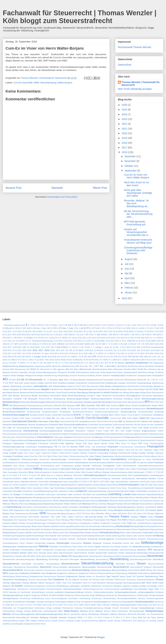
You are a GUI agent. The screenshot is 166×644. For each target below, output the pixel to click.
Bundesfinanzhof (155, 409)
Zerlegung (70, 621)
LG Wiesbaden (28, 494)
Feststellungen (31, 447)
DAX (77, 422)
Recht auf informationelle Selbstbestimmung (98, 526)
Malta (5, 498)
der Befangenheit (129, 422)
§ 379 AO (117, 328)
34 (80, 357)
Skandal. (125, 547)
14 (120, 341)
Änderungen (95, 372)
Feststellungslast (46, 447)
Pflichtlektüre (88, 520)
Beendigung (82, 392)
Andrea (120, 372)
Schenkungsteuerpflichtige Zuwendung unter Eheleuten (138, 250)
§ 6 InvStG (140, 328)
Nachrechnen (27, 507)
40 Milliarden (78, 360)
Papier (151, 517)
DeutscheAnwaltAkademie (76, 424)
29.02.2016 (7, 357)
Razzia (46, 526)
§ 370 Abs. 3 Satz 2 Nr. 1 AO (70, 328)
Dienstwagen (50, 428)
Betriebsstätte (25, 402)
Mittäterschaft (76, 504)
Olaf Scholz (122, 514)
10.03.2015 (91, 338)
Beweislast (107, 402)
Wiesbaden (105, 614)
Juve (42, 485)
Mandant (11, 498)
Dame (130, 418)
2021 (125, 129)
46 (87, 360)
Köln (17, 488)
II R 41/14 (31, 475)
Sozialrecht (71, 550)
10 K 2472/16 (39, 338)
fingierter (121, 450)
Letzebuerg (153, 491)
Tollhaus (41, 583)
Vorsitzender (125, 608)
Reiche (29, 532)
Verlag (92, 595)
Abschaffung (122, 366)
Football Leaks (16, 453)
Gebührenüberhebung (123, 456)
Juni (127, 269)
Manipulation (56, 498)
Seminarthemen (65, 547)
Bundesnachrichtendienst (83, 412)
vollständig (115, 605)
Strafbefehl (35, 573)
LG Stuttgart (15, 494)
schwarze (51, 543)
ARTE (11, 383)
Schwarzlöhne (76, 543)
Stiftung (149, 570)
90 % (98, 363)
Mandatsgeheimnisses (42, 498)
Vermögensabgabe (156, 595)
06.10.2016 (118, 332)
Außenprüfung (158, 383)
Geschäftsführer (119, 459)
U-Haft (93, 583)
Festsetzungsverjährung (13, 447)
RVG (47, 536)
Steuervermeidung (81, 570)
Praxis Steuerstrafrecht (154, 520)
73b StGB (47, 363)
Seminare (54, 546)
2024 (125, 114)
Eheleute (137, 431)
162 (93, 344)
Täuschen (32, 580)
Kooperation (7, 491)
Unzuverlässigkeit (140, 589)
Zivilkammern (127, 621)
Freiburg (113, 453)
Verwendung (116, 602)
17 (107, 344)
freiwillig (134, 453)
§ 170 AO (118, 325)
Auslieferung (111, 383)
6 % (147, 360)
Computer (7, 418)
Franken (76, 453)
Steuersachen (75, 567)
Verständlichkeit (19, 602)
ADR (12, 369)
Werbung (15, 614)
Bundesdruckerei (139, 409)
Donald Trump (105, 428)
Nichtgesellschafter (99, 510)
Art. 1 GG (151, 380)
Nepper (41, 510)
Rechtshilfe (36, 530)
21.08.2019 (89, 350)
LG (159, 491)
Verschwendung (109, 598)
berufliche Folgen (94, 396)
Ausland (71, 383)
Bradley (155, 406)
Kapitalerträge (54, 485)
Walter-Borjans (65, 83)
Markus (147, 498)
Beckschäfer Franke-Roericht (57, 393)
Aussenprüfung (144, 383)
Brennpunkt (7, 409)
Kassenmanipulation (129, 485)
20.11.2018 (17, 350)
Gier (138, 463)
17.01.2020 (113, 344)
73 (38, 363)
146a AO (160, 341)
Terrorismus (131, 580)
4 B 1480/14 (12, 360)
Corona (15, 418)
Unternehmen (23, 589)
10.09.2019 (110, 338)
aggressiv (61, 369)
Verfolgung (159, 592)
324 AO (64, 357)
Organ (64, 517)
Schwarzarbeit (40, 543)
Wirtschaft (132, 614)
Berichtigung (44, 396)
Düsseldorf (69, 431)
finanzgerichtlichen (39, 450)
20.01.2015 (126, 347)
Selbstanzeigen (10, 546)
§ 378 (102, 328)
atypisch (34, 383)
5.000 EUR (134, 360)
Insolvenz (39, 478)
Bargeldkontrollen (71, 389)
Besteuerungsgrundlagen (78, 399)
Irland (65, 482)
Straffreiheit (51, 573)
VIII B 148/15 (79, 605)
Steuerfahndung (48, 83)
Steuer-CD (66, 556)
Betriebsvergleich (38, 402)
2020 (125, 133)
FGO (81, 447)
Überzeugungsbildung (132, 583)
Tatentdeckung (151, 576)
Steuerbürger (54, 559)
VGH (13, 605)
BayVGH (149, 389)
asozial (27, 383)
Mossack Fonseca (115, 504)
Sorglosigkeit (15, 550)
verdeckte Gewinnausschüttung (69, 592)
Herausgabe (13, 472)
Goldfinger (159, 462)
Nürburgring (52, 514)
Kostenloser (28, 491)
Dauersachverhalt (67, 422)
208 (71, 350)
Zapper (22, 621)
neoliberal (34, 510)
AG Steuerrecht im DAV (46, 369)
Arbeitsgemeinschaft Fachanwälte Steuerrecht (105, 380)
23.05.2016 (155, 350)
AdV (28, 369)
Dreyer (134, 428)
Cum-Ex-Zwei (115, 418)
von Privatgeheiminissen (24, 608)
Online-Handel (34, 517)
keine (156, 485)
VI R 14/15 (19, 605)
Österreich (79, 517)
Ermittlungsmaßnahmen (113, 437)
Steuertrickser (50, 570)
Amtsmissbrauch (83, 372)
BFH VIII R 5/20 (157, 402)
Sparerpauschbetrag (128, 550)
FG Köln (62, 447)
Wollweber (63, 618)
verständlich (7, 602)
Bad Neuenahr (93, 386)
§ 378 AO (109, 328)
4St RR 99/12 (94, 360)
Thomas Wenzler (30, 583)
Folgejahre (148, 450)
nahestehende (151, 507)
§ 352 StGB (26, 328)
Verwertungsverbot (144, 602)
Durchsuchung (31, 431)
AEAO (33, 369)
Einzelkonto (74, 434)
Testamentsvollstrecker (146, 580)
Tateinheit (140, 576)
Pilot (108, 520)
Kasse (103, 485)
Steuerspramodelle (104, 567)
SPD (150, 550)
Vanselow (13, 592)
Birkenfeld (58, 406)
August (129, 259)
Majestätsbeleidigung (155, 494)
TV (89, 583)
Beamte (16, 393)
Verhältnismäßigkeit (57, 595)
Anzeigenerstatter (144, 376)
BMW (98, 406)
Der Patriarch (143, 421)
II (7, 475)
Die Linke (7, 428)
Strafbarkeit (25, 573)
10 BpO (29, 338)
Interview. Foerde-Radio (39, 482)
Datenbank (7, 422)
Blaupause (71, 406)
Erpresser (147, 437)
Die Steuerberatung (21, 428)
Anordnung (82, 376)
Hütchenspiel (139, 472)
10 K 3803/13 (63, 338)
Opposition (45, 517)
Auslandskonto (82, 383)
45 (84, 360)
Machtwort (142, 494)
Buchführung (93, 409)
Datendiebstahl (19, 421)
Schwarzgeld (63, 543)
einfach (161, 431)
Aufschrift (48, 383)
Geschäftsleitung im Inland (140, 459)
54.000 (142, 360)
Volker (99, 605)
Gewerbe (55, 463)
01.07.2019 (17, 332)
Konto (119, 488)
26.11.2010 (83, 354)
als (162, 369)
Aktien (111, 369)
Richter (88, 532)
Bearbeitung (40, 393)
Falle (85, 444)
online (5, 517)
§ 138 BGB (67, 325)
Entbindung (153, 434)
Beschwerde (147, 396)
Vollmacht (106, 605)
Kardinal (96, 485)
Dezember (130, 156)
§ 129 (46, 325)
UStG (157, 589)
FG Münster (72, 447)
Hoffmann (98, 472)
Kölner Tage (49, 488)
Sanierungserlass (119, 536)
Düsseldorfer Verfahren (85, 431)
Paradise (159, 517)
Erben (13, 437)
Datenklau (33, 421)
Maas (134, 494)
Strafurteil (132, 573)
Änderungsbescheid (109, 372)
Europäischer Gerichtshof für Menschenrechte (135, 440)
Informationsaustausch (95, 475)
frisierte (27, 456)
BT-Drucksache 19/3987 (78, 409)
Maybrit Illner (25, 501)
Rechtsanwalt (123, 526)
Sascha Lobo (132, 536)
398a (141, 357)
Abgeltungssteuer (27, 366)
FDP (140, 443)
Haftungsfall (65, 469)
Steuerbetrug (42, 559)
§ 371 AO (95, 328)
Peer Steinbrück (20, 520)
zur (147, 621)
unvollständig (126, 589)
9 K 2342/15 (90, 363)
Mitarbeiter (59, 504)
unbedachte (85, 586)
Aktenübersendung (100, 369)
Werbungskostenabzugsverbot (49, 614)
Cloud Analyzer (134, 415)
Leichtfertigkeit (142, 491)
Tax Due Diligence (72, 580)
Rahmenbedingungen (23, 526)
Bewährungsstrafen (93, 402)
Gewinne (111, 462)
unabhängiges (74, 586)
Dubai (146, 428)
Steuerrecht (46, 567)
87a (78, 363)
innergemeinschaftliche (12, 479)
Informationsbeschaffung (117, 475)
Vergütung (36, 595)
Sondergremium (157, 547)
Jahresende (134, 482)
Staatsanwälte (142, 553)
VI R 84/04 (37, 605)
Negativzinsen (19, 510)
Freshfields (18, 456)
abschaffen (111, 366)
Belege (143, 393)
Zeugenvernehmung (90, 621)
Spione (50, 553)
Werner (67, 614)
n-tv (4, 507)
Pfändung (65, 520)
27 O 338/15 (98, 354)
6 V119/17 (153, 360)
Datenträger (54, 421)
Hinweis (55, 472)
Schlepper (142, 539)
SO (130, 547)
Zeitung (41, 621)
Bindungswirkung (34, 406)
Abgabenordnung (10, 366)
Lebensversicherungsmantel (118, 491)
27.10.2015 (130, 354)
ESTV (55, 440)
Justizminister (33, 485)
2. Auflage (97, 347)
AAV (151, 363)
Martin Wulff (8, 501)
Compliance (158, 415)
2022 (125, 124)
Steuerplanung (20, 567)
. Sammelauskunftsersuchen (14, 325)
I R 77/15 (156, 472)
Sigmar (98, 546)
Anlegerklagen (63, 376)
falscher (104, 444)
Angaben (6, 376)
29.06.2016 (17, 357)
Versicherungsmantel (155, 598)
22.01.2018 (122, 350)
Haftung (38, 469)
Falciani (79, 444)
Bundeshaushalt (34, 412)
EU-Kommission (91, 440)
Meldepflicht (104, 501)
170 (139, 344)
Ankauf (13, 376)
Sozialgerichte (48, 550)
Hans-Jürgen (131, 469)
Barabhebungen (34, 389)
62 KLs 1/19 (8, 363)
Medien (56, 501)
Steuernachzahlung (156, 564)
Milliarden (6, 504)
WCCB (91, 611)
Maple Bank (124, 498)
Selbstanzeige (152, 543)
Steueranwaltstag (139, 556)
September (131, 171)
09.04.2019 (36, 335)
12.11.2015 (87, 341)
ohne (115, 513)
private (64, 523)
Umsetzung (51, 586)
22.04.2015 (132, 350)
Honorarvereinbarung (119, 472)
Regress (22, 533)
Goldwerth (7, 466)
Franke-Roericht (65, 453)
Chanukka (95, 415)
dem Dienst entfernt (101, 422)
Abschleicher (133, 366)
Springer (91, 553)
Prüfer (124, 523)
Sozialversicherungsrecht (87, 550)
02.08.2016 (27, 332)
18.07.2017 (7, 347)
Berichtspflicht (55, 396)
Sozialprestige (60, 550)
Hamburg (100, 469)
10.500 (137, 338)
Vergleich (27, 595)
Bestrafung (118, 399)
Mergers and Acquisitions (143, 501)
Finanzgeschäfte (70, 450)
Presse (22, 523)
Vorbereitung (40, 608)
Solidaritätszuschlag (141, 546)
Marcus (132, 498)
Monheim (103, 504)
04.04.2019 (78, 332)
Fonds (5, 453)
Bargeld (45, 389)
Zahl (140, 617)
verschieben (73, 598)
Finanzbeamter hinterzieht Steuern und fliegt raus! (138, 241)
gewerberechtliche (67, 463)
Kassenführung (112, 485)
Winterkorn (123, 614)
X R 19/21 (88, 618)
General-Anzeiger (59, 459)
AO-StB (20, 380)
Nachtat (65, 507)
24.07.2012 (17, 354)
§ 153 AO (82, 325)
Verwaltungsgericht (102, 602)
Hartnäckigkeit (142, 469)
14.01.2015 (140, 341)
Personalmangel (40, 520)
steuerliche (131, 564)
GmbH (151, 462)
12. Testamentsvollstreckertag (41, 341)
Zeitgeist (34, 621)
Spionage (42, 553)
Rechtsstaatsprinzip (108, 530)
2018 (125, 143)
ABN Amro (80, 366)
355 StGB (88, 357)
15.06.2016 (23, 344)
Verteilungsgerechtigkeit (64, 602)
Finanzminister (84, 450)
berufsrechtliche (119, 396)
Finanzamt (113, 447)
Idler (4, 475)
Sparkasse (142, 550)
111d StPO (20, 341)
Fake (62, 443)
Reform (135, 530)
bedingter (73, 393)
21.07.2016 (78, 350)
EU (60, 440)
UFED (149, 583)
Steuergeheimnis (11, 564)
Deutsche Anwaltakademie (38, 425)
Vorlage (49, 608)
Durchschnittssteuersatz (12, 431)
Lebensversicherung (97, 491)
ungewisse (126, 586)
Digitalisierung (62, 428)
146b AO (6, 344)
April (127, 278)
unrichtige (142, 586)
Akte (72, 369)
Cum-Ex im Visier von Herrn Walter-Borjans (137, 176)
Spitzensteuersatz (66, 553)
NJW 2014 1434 (142, 510)
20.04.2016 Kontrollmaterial (152, 347)
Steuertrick (40, 570)
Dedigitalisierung (86, 422)
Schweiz (87, 543)
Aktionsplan (118, 369)
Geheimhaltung (150, 456)
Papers (143, 517)
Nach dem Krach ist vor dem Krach (137, 184)
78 (53, 363)
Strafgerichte (62, 573)
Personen (51, 520)
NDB (11, 510)
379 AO (124, 357)
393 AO (135, 356)
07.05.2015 (149, 332)
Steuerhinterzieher (70, 564)
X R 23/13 (98, 618)
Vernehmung (25, 598)
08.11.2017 (7, 335)
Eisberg (92, 434)
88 (82, 363)
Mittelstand (87, 504)
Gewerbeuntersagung (98, 463)
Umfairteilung (29, 586)
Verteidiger (31, 602)
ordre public (55, 517)
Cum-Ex (80, 418)
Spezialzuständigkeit (11, 553)
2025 (125, 110)
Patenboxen (8, 520)
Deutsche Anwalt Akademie (15, 424)
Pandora (135, 517)
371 (105, 356)
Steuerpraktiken (33, 567)
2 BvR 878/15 (61, 347)
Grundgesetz (109, 466)
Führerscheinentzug (77, 456)
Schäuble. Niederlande (77, 539)
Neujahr (68, 510)
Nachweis (112, 507)
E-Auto (99, 431)
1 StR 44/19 (135, 335)
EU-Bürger (80, 440)
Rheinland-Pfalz (77, 532)
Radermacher (8, 526)
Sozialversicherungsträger (108, 550)
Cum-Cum (70, 418)
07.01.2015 (128, 331)
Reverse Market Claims (55, 533)
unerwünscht (107, 586)
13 (93, 341)
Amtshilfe (72, 372)
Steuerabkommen (80, 556)
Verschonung (97, 598)
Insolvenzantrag (51, 479)
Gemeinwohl (44, 459)
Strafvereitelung (144, 573)
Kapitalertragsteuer (85, 485)
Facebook (7, 443)
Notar (12, 514)
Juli (127, 264)
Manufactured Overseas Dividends (105, 498)
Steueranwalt (127, 556)
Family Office (114, 444)
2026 (125, 105)
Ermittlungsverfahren (133, 437)
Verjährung (70, 595)
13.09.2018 (110, 341)
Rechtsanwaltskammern (154, 526)
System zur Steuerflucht (96, 576)
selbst (137, 543)
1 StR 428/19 (124, 335)
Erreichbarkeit (157, 437)
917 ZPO (105, 363)
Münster (136, 504)
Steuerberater (155, 556)
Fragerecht (46, 453)
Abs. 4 (103, 366)
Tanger (129, 576)
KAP (46, 485)
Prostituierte (105, 523)
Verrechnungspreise (59, 598)
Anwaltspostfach (119, 375)
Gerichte (106, 459)
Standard (19, 556)
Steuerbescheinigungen (26, 559)
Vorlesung (78, 608)
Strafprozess (84, 573)
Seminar (44, 546)
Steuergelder (26, 564)
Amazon (6, 372)
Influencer (68, 475)
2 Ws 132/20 (85, 347)
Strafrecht (93, 573)
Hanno (122, 469)
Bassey (131, 389)
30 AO (44, 356)
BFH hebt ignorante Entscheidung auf (135, 223)
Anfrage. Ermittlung (156, 372)
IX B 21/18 (82, 482)
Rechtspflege (46, 530)
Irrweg (71, 482)
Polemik (132, 520)
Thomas (159, 579)
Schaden (149, 536)
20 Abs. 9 (117, 347)
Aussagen (122, 383)
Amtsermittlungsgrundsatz (47, 372)
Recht (78, 526)
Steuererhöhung (87, 559)
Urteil (151, 589)
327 (69, 357)
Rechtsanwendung (10, 530)
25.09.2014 (64, 354)
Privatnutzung (73, 523)
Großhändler (96, 466)
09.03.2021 (26, 335)
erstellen (6, 440)
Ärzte (21, 383)
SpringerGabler (102, 553)
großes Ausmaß (82, 466)
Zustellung (7, 624)
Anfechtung (143, 372)
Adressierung (20, 369)
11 (151, 338)
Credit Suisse (25, 418)
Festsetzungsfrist (157, 444)
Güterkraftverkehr (130, 466)
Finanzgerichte (25, 450)
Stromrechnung (50, 576)
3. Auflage (36, 356)
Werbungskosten (27, 614)
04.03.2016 (68, 332)
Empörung (128, 434)
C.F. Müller (86, 415)
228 (138, 350)
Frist (40, 456)
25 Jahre (45, 354)
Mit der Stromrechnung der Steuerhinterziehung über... (138, 214)
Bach (84, 386)
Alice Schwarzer (150, 369)
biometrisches (48, 406)
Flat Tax (135, 450)
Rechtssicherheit (81, 529)
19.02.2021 (35, 347)
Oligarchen (159, 514)
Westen (84, 614)
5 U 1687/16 (114, 360)
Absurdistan (149, 366)
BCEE (156, 389)
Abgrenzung (40, 366)
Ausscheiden (132, 383)
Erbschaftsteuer (45, 437)
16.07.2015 (70, 344)
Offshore (108, 514)
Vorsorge (134, 608)
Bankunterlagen (147, 386)
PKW (119, 520)
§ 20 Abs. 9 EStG (156, 325)
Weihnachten (123, 611)
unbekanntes (96, 586)
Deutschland (93, 425)
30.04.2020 (52, 357)
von (158, 605)
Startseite (57, 188)
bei (102, 393)
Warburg (84, 611)
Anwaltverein (132, 376)
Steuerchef (64, 559)
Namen (6, 510)
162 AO (98, 344)
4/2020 (63, 360)
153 (30, 344)
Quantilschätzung (144, 523)
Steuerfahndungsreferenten (141, 559)
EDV (112, 431)
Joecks (153, 482)
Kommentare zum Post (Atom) (62, 197)
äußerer (6, 386)
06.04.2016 (98, 332)
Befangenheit (94, 392)
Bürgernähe (57, 415)
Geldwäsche (14, 459)
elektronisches (117, 434)
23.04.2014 (145, 350)
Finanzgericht (155, 446)
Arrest (140, 380)
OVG (106, 517)
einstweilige (44, 434)
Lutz (94, 494)
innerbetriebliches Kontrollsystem (148, 475)
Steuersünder (29, 570)
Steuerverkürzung (64, 570)
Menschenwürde (125, 501)
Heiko (5, 472)
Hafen (20, 469)
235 (162, 350)
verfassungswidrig (146, 592)
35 (82, 357)
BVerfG (77, 415)
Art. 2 (158, 380)
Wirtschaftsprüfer (23, 618)
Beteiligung (128, 399)
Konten (113, 488)
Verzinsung (159, 602)
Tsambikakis (77, 583)
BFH (147, 402)
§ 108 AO (40, 325)
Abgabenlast (158, 363)
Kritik (55, 491)
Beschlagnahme (133, 396)
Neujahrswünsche (79, 510)
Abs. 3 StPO (94, 366)
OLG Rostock (149, 514)
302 (59, 357)
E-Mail (106, 431)
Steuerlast (120, 564)
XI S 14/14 (126, 618)
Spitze (56, 553)
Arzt (16, 383)
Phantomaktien (100, 520)
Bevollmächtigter (60, 402)
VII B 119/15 (58, 605)
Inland (130, 475)
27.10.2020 (139, 354)
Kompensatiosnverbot (76, 488)
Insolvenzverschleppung (101, 479)
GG (134, 462)
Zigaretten (102, 621)
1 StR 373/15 (101, 334)
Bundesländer (65, 412)
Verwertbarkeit (128, 602)
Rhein (67, 533)
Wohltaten (35, 618)
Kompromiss (92, 488)
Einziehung (84, 434)
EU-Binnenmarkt (68, 440)
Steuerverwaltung (119, 570)
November (130, 161)
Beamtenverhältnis (27, 393)
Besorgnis (33, 399)
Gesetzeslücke (24, 463)
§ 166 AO (97, 325)
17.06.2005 (123, 344)
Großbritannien (68, 466)
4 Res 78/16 (49, 360)
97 (113, 363)
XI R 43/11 (115, 618)
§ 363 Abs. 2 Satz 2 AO (41, 328)
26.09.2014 (73, 354)
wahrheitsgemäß (50, 611)
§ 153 (75, 325)
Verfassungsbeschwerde (126, 592)
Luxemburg (114, 494)
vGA (8, 605)
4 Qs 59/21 (39, 360)
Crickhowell (36, 418)
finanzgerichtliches (55, 450)
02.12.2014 (38, 331)
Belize (149, 393)
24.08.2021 (36, 354)
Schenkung (92, 539)
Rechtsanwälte (137, 526)
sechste (126, 543)
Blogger (101, 637)
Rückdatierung (8, 536)
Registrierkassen (10, 532)
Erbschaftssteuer (30, 437)
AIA (67, 369)
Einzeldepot (64, 434)
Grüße (119, 466)
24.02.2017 (7, 354)
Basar (125, 389)
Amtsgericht (63, 372)
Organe (71, 517)
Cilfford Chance (120, 415)
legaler (132, 491)
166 (104, 344)
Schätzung (158, 536)
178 (143, 344)
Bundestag (159, 412)
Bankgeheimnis (119, 386)
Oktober (129, 166)
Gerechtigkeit (94, 459)
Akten (76, 369)
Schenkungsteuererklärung (126, 539)
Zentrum (62, 621)
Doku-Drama (79, 428)
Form (26, 453)
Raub (34, 526)
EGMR (129, 431)
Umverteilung (62, 586)
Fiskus (128, 450)
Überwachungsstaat (114, 583)
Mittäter (67, 504)
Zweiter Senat (40, 624)
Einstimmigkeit (33, 434)
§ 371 (87, 328)
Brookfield (48, 409)
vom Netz (152, 605)
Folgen (156, 450)
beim (121, 393)
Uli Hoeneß (17, 586)
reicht (34, 533)
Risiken (123, 533)
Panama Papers (119, 517)
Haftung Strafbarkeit (51, 469)
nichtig (110, 510)
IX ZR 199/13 (104, 482)
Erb (4, 437)
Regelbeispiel (144, 530)
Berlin (65, 396)
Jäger (113, 482)
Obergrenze (71, 514)
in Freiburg (58, 475)
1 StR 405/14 (113, 335)
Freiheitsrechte (124, 453)
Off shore (86, 514)
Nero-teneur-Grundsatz (55, 510)
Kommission (60, 488)
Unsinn (161, 586)
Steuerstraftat (158, 567)
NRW (36, 83)
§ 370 (54, 328)
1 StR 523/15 (157, 335)
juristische (23, 485)
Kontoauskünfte (148, 488)
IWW (76, 482)
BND (103, 405)
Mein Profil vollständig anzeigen (135, 89)
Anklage (20, 375)
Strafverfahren (157, 573)
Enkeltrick (144, 434)
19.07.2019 (45, 347)
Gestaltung (47, 463)
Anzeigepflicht (158, 376)
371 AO (110, 357)
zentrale (54, 621)
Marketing (140, 498)
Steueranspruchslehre (112, 556)
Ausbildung (62, 383)
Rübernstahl (159, 533)
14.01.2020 (151, 341)
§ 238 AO (17, 328)
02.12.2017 (48, 332)
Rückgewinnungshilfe (23, 536)
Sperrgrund (158, 550)
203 (67, 350)
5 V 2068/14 (124, 360)
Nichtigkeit (118, 510)
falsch (91, 444)
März (128, 283)
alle (159, 369)
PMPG (125, 520)
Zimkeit (110, 621)
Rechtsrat (69, 530)
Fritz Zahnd (47, 456)
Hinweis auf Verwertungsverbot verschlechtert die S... (137, 232)
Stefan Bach (41, 556)
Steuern (141, 563)
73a (41, 363)
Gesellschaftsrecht (10, 463)
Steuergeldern (39, 564)
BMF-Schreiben (88, 405)
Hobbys (62, 472)
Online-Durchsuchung (18, 517)
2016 (125, 152)
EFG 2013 (120, 431)
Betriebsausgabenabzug (153, 399)
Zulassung (141, 621)
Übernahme (101, 583)
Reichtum (41, 533)
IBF (162, 472)
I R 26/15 (148, 472)
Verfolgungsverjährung (13, 595)
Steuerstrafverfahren (13, 570)
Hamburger (109, 469)
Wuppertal (72, 618)
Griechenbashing (47, 466)
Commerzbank (146, 415)
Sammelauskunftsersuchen (94, 536)
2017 (125, 148)
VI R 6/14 (28, 605)
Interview (25, 481)
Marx (16, 501)
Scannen (141, 536)
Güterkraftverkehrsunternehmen (151, 466)
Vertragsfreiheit (87, 602)
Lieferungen (50, 494)
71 (28, 363)
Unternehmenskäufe (54, 589)
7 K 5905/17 (22, 363)
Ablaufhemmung (68, 366)
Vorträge (27, 611)
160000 (87, 344)
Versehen (142, 598)
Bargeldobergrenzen (88, 389)
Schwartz (29, 543)
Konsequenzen (103, 488)
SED (132, 543)
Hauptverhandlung (156, 469)
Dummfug (154, 428)
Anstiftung (91, 376)
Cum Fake (60, 418)
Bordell (135, 406)
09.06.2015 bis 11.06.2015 (52, 335)
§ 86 (162, 328)
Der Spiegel (155, 421)
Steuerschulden (89, 567)
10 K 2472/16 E (51, 338)
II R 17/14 (22, 475)
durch (161, 428)
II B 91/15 (13, 475)
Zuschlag (153, 621)
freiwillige (142, 453)
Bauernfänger (140, 389)
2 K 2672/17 (73, 347)
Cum (43, 418)
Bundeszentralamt (37, 415)
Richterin (95, 533)
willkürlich (114, 614)
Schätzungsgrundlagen (49, 539)
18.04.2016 (159, 344)
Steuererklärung (102, 559)
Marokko (154, 498)
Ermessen (87, 437)
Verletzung (100, 595)
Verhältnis (44, 595)
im (52, 475)
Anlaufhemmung (50, 376)
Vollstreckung (143, 605)
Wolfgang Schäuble (49, 617)
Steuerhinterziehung (97, 563)
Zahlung (160, 618)
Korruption (18, 491)
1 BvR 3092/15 (69, 335)
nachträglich (73, 507)
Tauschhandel (42, 580)
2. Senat (106, 347)
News (89, 510)
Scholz (22, 543)
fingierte (113, 450)
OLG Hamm (137, 514)
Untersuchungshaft (112, 589)
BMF (78, 405)
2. (92, 347)
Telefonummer (120, 580)
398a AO (147, 357)
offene (93, 514)
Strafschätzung (122, 573)
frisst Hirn (34, 456)
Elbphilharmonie (103, 434)
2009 (24, 350)
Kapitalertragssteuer (68, 485)
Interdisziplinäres (128, 479)
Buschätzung (68, 415)
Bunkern (49, 415)
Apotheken (54, 380)
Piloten (113, 520)
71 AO (33, 363)
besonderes (158, 396)
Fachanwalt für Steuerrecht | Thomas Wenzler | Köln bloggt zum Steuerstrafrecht (80, 17)
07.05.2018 (159, 332)
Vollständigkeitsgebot (128, 605)
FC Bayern (132, 444)
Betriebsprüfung (11, 402)
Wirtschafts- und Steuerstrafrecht (150, 614)
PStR (129, 523)
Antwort (99, 376)
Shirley (80, 547)
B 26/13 (78, 386)
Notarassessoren (22, 514)
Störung (160, 570)
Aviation (71, 386)
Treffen (58, 583)
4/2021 (69, 360)
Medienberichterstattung (70, 501)
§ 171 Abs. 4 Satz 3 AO (132, 325)
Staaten (122, 553)
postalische (140, 520)
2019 (125, 138)
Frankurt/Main (103, 453)
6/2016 (161, 360)
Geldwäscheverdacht (30, 459)
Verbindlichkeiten (38, 592)
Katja (142, 485)
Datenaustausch (157, 418)
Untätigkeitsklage (9, 589)
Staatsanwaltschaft (156, 553)
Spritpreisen (113, 553)
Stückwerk (61, 576)
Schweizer (97, 543)
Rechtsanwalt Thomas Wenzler (135, 47)
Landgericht (81, 491)
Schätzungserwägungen (30, 539)
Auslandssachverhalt (96, 383)
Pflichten (79, 520)
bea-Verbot (8, 392)
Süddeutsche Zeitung (75, 576)
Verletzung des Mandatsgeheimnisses (121, 595)
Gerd (84, 459)
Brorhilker (57, 409)
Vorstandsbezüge (147, 608)
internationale (8, 482)
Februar (129, 288)
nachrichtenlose (55, 507)
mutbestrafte (158, 504)
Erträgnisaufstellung (18, 440)
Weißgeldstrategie (154, 611)
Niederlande (129, 510)
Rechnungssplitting (67, 526)
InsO (31, 478)
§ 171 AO (145, 325)
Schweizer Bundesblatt (112, 543)
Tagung (122, 576)
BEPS (5, 396)
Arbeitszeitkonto (130, 380)
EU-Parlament (104, 440)
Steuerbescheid (9, 559)
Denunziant (114, 422)
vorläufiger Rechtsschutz (63, 608)
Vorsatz (108, 608)
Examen (160, 440)
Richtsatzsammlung (109, 532)
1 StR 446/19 (145, 335)
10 (24, 338)
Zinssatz (117, 621)
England (136, 434)
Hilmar (31, 472)
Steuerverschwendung (101, 570)
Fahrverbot (54, 444)
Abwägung (159, 366)
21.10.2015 (108, 350)
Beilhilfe (115, 392)
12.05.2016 (67, 341)
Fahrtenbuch (43, 444)
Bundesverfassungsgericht (16, 415)
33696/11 (75, 357)
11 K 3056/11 (158, 338)
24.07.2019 (27, 354)
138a (117, 341)
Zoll (134, 621)
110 (14, 341)
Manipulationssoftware (71, 498)
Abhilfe (48, 366)
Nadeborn (140, 507)
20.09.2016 (7, 350)
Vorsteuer (160, 608)
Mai (127, 273)
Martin (161, 498)
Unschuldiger (152, 586)
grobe (58, 466)
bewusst (141, 402)
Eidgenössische (149, 431)
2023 (125, 119)
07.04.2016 (139, 332)
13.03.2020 (99, 341)
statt (25, 556)
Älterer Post (100, 188)
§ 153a (90, 325)
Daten (135, 418)
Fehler (146, 444)
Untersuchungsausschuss (93, 589)
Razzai (40, 526)
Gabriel (98, 456)
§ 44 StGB (126, 328)
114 (27, 341)
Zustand (160, 621)
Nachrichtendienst (41, 507)
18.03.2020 (149, 344)
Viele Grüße (47, 605)
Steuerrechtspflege (60, 567)
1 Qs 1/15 (79, 335)
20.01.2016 (136, 347)
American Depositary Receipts (23, 372)
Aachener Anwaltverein (137, 363)
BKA (64, 406)
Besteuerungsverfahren (102, 399)
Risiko (129, 533)
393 (130, 356)
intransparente (56, 481)
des (162, 422)
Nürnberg (61, 513)
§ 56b (133, 328)
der (120, 421)
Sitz (112, 547)
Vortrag (20, 611)
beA (161, 389)
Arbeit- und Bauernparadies (75, 380)
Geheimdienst (138, 456)
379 (119, 357)
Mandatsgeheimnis (24, 497)
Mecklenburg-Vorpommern (42, 501)
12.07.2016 (77, 341)
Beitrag (126, 393)
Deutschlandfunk (105, 425)
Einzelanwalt (54, 434)
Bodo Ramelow (112, 406)
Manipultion (85, 498)
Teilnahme (110, 580)
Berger (35, 396)
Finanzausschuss (126, 447)
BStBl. (64, 409)
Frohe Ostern (63, 456)
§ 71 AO (149, 328)
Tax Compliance (56, 579)
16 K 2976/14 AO (44, 344)
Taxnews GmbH (99, 580)
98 (116, 363)
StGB (143, 570)
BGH (6, 405)
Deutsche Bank (57, 424)
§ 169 (103, 325)
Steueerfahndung (54, 556)
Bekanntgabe (135, 393)
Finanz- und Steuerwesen (96, 447)
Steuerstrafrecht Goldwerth (141, 567)
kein (151, 485)
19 (28, 347)
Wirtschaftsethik (9, 618)
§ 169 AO (110, 325)
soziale (38, 550)
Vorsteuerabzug (9, 611)
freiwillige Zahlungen (155, 453)
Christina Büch (107, 415)
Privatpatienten (85, 523)
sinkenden (106, 547)
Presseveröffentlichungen (36, 523)
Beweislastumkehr (120, 402)
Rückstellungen (38, 536)
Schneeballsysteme (10, 543)
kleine (12, 488)
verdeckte (50, 592)
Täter (161, 576)
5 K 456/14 (104, 360)
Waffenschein (37, 611)
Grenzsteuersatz (33, 466)
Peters (58, 520)
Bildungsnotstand (20, 406)
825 (71, 363)
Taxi (90, 580)
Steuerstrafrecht (121, 567)
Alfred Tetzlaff (137, 369)
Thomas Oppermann (12, 583)
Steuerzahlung (134, 570)
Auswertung (16, 386)
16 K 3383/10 (58, 344)
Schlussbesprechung (155, 539)
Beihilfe (107, 392)
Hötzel (130, 472)
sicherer (91, 547)
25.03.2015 (54, 354)
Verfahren (88, 592)
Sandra (109, 536)
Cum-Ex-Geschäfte (23, 83)
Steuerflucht (158, 559)
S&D (59, 536)
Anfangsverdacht (131, 372)
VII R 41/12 (68, 605)
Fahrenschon (19, 443)
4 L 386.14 (30, 360)
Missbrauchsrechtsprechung (42, 504)
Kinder (161, 485)
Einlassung (22, 434)
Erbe (8, 437)
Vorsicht (115, 608)
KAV (147, 485)
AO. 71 (46, 380)
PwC (135, 523)
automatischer (41, 386)
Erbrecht (19, 437)
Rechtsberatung (24, 530)
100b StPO (145, 338)
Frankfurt (84, 453)
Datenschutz (125, 65)
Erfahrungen (59, 437)
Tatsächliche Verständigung (15, 579)
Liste (70, 494)
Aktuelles (127, 369)
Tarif (134, 576)
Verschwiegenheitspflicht (127, 598)
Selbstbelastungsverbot (28, 546)
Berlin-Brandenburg (77, 396)
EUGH (114, 440)
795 (56, 363)
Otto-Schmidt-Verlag (94, 517)
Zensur (48, 621)
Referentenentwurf (124, 530)
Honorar (106, 472)
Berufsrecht (107, 396)
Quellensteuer (158, 523)
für (87, 456)
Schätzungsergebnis (11, 539)
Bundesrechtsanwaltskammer (107, 412)
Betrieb (137, 399)
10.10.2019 (120, 338)
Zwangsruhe (29, 624)
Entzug (161, 434)
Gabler (92, 456)
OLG (130, 513)
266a (91, 354)
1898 (24, 347)
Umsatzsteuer (40, 586)
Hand (116, 469)
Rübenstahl (148, 532)
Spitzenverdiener (80, 553)
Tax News (84, 580)
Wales (60, 611)
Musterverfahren (146, 504)
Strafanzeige (14, 573)
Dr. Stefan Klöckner (121, 428)
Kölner (23, 488)
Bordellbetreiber (145, 406)
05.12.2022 (88, 332)
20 (111, 347)
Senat (75, 547)
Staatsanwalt (131, 553)
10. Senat (73, 338)
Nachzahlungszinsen (126, 507)
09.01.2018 (17, 335)
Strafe (43, 573)
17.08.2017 (132, 344)
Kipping (6, 488)
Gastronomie (108, 456)
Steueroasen (8, 567)
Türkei (85, 583)
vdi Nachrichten (24, 592)
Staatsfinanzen (9, 556)
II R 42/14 (41, 475)
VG (4, 605)
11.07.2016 (7, 341)
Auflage (41, 383)
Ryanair (53, 536)
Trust (69, 583)
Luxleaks (127, 494)
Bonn (122, 405)
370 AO (100, 357)
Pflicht (72, 520)
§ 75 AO (156, 328)
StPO (5, 573)
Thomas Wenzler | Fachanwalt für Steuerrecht (140, 84)
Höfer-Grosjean (87, 472)
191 (52, 347)
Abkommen (56, 366)
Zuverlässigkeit (17, 624)
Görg (15, 466)
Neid (27, 510)
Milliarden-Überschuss (20, 504)
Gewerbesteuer (81, 462)
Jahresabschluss (122, 482)
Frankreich (92, 453)
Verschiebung (85, 598)
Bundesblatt (126, 409)
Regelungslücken (156, 530)
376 (116, 356)
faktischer (70, 443)
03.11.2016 (58, 332)
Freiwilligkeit (8, 456)
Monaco (95, 504)
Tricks (64, 583)
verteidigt (40, 602)
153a (34, 344)
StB (28, 556)
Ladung (72, 491)
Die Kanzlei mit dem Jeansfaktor (150, 425)
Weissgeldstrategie (137, 611)
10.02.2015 (82, 338)
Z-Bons (134, 618)
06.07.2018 (108, 332)
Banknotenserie (133, 386)
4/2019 (57, 360)
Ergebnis (68, 437)
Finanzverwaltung (100, 450)
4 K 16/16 (22, 360)
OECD (79, 514)
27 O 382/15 (109, 354)
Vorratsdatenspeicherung (93, 608)
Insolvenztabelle (66, 478)
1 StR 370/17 (89, 335)
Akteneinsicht (85, 369)
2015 (125, 298)
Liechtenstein (40, 494)
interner (17, 482)
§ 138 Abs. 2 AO (56, 325)
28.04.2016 (159, 354)
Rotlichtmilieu (137, 533)
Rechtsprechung (58, 530)
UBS (143, 583)
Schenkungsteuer (106, 539)
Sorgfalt (6, 550)
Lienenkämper (61, 494)
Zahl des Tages (149, 618)
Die (136, 425)
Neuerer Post (13, 188)
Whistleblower (94, 614)
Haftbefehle (28, 469)
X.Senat (106, 618)
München (128, 504)
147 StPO (14, 344)
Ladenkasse (63, 491)
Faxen (124, 444)
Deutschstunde (119, 425)
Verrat (48, 598)
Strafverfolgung (9, 576)
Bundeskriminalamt (50, 412)
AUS (55, 383)
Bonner (128, 406)
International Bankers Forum (150, 478)
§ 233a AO (7, 328)
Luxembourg (101, 494)
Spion (36, 553)
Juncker (16, 485)
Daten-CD (144, 418)
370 (94, 356)
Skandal (117, 547)
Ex (155, 440)
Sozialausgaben (27, 550)
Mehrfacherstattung (90, 501)
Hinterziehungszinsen (43, 472)
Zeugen (78, 621)
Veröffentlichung (38, 598)
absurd (141, 366)
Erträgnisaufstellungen (36, 440)
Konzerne (159, 488)
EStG (49, 440)
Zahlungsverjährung (11, 621)
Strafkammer (73, 573)
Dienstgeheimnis (37, 428)
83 (75, 363)
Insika (25, 478)
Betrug (50, 402)
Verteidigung (49, 602)
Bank (102, 386)
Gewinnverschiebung (124, 463)
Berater (16, 396)
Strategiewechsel (36, 576)
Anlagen (40, 376)
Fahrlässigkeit (31, 444)
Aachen (121, 363)
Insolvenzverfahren (82, 479)
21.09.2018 (98, 350)
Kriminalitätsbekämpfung (43, 491)
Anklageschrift (30, 376)
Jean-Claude (145, 482)
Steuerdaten (74, 559)
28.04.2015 (149, 354)
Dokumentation (92, 428)
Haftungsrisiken (78, 469)
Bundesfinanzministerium (14, 412)
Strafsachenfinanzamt (106, 573)
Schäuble (63, 539)
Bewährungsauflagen (75, 402)
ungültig (134, 586)
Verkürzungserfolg (82, 595)
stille (155, 570)
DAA (124, 418)
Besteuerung (59, 399)
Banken (108, 386)
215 (115, 350)
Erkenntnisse (78, 437)
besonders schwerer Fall (15, 399)
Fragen (38, 453)
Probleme (96, 523)
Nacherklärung (14, 507)
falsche (97, 444)
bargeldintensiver (57, 389)
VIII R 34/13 (90, 605)
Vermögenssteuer (11, 598)
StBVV (33, 556)
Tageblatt (115, 576)
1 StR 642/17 (17, 338)
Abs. (86, 366)
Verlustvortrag (142, 595)
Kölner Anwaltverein (35, 488)
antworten (107, 376)
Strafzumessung (22, 576)
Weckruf (107, 611)
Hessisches (23, 472)
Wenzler (7, 614)
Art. (145, 380)
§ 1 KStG (32, 325)
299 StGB (26, 357)
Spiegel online (26, 553)
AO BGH (12, 380)
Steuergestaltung (53, 564)
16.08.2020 (79, 344)
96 (110, 363)
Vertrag (77, 602)
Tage (108, 576)
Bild (11, 406)
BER (10, 396)
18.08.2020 (17, 347)
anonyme (73, 376)
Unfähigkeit (117, 586)
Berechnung (26, 396)
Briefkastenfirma (21, 409)
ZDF (28, 621)
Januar (129, 292)
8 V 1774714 (64, 363)
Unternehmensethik (37, 589)
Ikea (49, 475)
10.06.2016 (101, 338)
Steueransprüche (96, 556)
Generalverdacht (75, 459)
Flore (141, 450)
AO (5, 379)
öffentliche (100, 514)
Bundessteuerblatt (146, 412)
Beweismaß (132, 402)
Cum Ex (51, 418)
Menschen (114, 501)
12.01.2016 (58, 341)
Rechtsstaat (94, 529)
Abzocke (6, 369)
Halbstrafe (90, 469)
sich (85, 547)
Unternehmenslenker (72, 589)
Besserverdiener (46, 399)
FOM (161, 450)
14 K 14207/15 (129, 341)
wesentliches (76, 614)
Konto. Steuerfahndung (131, 488)
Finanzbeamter (140, 447)
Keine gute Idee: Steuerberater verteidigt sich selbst (138, 193)
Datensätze (43, 421)
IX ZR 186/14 (93, 482)
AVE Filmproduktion (58, 386)
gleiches (144, 463)
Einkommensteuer (10, 434)
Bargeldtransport (104, 389)
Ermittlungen (98, 437)
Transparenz (50, 583)
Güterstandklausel (10, 469)
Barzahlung (117, 389)
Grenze (22, 466)
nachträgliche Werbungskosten (93, 507)
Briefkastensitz (36, 409)
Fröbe (55, 456)
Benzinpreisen (158, 393)
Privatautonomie (54, 523)
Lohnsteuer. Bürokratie (82, 494)
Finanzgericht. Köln (10, 450)
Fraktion (54, 453)
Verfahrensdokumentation (103, 592)
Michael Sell (158, 501)
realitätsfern (54, 526)
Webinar (99, 611)
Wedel (114, 611)
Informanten (78, 475)
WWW (80, 618)
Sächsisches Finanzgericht (72, 536)
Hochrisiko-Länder (73, 472)
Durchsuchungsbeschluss (51, 431)
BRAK (161, 406)
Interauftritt (116, 479)
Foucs (31, 453)
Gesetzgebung (36, 463)
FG (56, 447)
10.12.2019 (130, 338)
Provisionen (116, 523)
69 (14, 363)
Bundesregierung (128, 412)
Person (30, 520)
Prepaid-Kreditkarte (10, 523)
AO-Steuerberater (34, 380)
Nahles (160, 507)
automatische (27, 386)
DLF (70, 428)
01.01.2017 (7, 332)
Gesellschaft (158, 459)
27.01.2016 (120, 354)
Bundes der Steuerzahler (110, 409)
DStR (140, 428)
